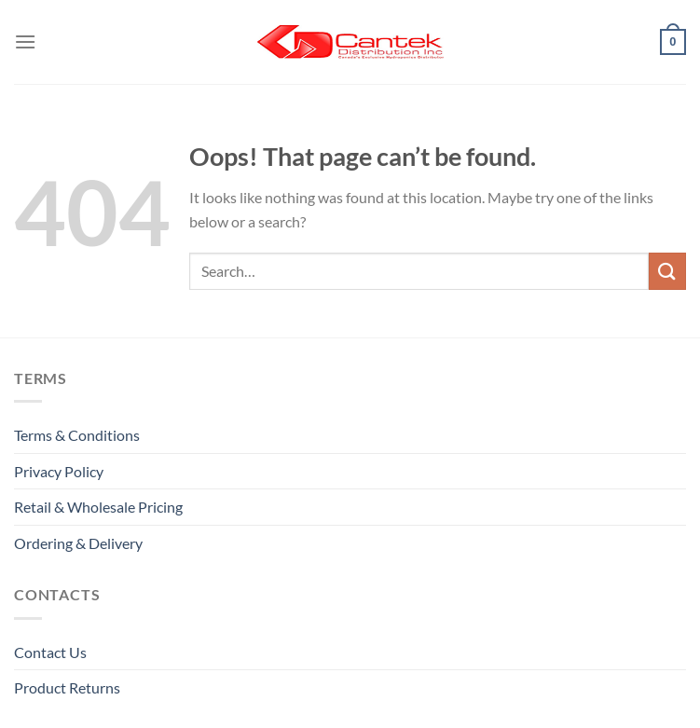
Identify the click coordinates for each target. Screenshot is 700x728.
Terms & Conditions (77, 435)
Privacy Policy (59, 471)
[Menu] (25, 41)
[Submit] (667, 271)
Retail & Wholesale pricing (98, 507)
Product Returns (67, 687)
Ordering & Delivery (78, 543)
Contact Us (50, 652)
